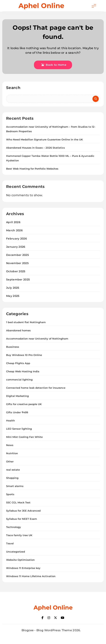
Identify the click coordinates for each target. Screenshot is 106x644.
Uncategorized (16, 552)
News (10, 445)
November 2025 (17, 263)
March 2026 (14, 230)
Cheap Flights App (18, 363)
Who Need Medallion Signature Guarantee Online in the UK (44, 139)
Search (13, 88)
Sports (10, 494)
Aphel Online (41, 6)
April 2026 (13, 222)
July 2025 (13, 288)
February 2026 (16, 239)
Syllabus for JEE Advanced (23, 511)
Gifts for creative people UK (24, 404)
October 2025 (16, 271)
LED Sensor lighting (19, 429)
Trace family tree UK (19, 535)
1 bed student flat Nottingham (26, 322)
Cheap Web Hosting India (23, 371)
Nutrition (12, 453)
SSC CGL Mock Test (18, 502)
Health (10, 421)
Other (10, 461)
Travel (10, 543)
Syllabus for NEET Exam (22, 519)
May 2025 (13, 296)
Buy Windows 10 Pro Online (24, 355)
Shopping (12, 478)
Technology (14, 527)
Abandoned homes (18, 330)
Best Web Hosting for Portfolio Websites (32, 169)
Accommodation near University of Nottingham (37, 339)
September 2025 (18, 280)
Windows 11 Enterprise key (23, 568)
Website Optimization (20, 560)
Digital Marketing (17, 396)
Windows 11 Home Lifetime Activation (31, 576)
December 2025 (17, 255)
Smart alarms (15, 486)
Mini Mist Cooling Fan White (24, 437)
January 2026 (16, 247)
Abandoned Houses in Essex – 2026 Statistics (35, 148)
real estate (13, 470)
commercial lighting (19, 380)
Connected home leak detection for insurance (36, 388)
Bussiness (13, 347)
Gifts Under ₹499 (17, 412)
